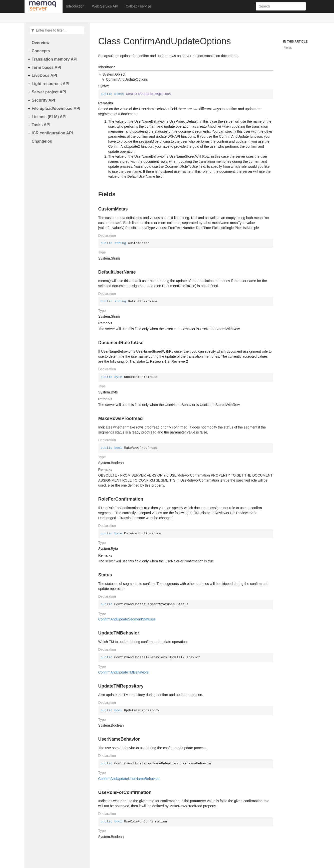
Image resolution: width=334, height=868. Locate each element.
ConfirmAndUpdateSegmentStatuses (127, 619)
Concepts (41, 51)
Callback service (138, 6)
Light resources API (51, 84)
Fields (288, 48)
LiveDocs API (45, 75)
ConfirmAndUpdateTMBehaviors (124, 672)
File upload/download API (56, 108)
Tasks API (41, 125)
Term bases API (47, 67)
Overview (41, 43)
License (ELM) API (49, 117)
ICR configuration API (52, 133)
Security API (44, 100)
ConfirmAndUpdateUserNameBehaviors (129, 779)
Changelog (42, 141)
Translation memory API (55, 59)
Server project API (49, 92)
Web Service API (105, 6)
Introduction (75, 6)
